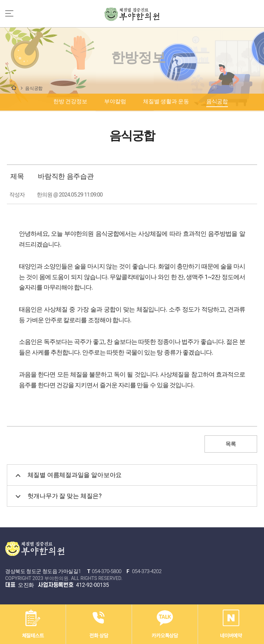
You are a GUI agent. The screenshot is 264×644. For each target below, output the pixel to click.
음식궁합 (34, 88)
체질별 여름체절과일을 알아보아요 (69, 475)
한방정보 (14, 88)
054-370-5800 (107, 571)
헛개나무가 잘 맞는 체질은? (59, 496)
